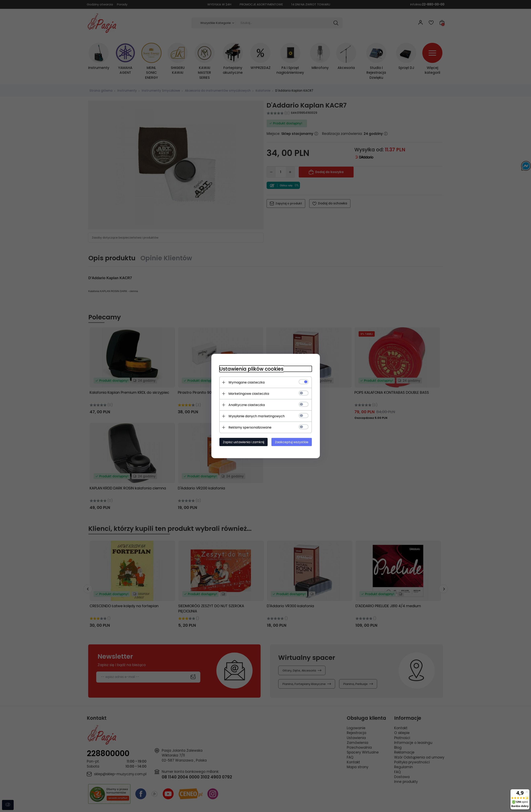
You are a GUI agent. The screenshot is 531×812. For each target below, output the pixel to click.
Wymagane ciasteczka (247, 382)
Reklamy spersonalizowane (250, 427)
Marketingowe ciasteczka (249, 394)
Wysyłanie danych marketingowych (257, 416)
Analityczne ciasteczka (247, 405)
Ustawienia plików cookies (251, 369)
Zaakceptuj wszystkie (292, 442)
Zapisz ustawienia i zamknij (244, 442)
